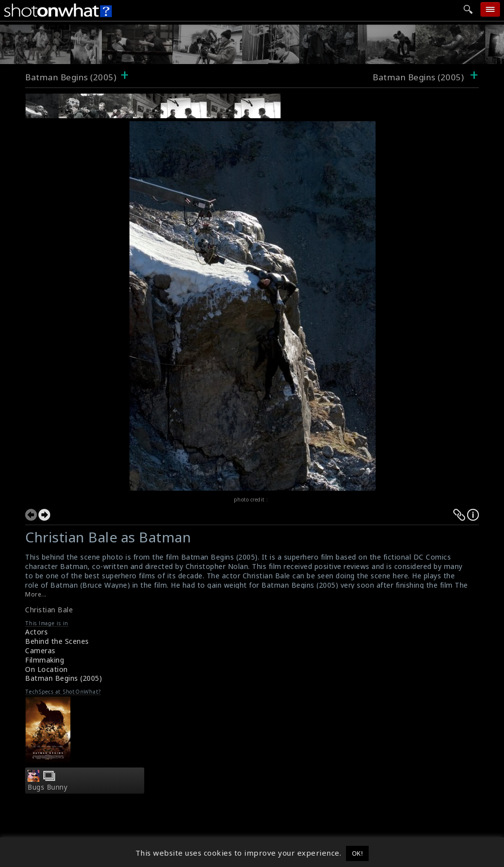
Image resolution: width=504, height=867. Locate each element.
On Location (47, 669)
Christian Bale (49, 610)
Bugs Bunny (47, 787)
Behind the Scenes (57, 641)
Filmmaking (45, 660)
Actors (36, 632)
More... (36, 594)
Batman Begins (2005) (71, 77)
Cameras (40, 650)
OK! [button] (358, 853)
